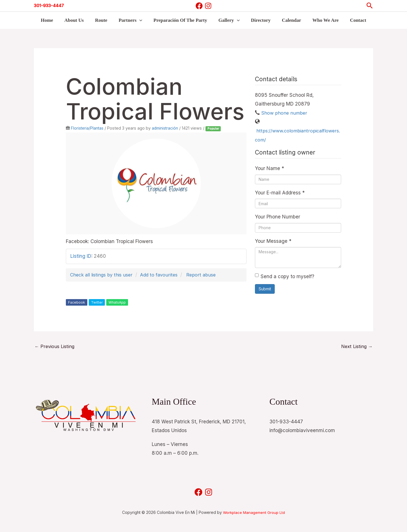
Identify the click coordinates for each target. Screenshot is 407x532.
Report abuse (207, 275)
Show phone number (285, 113)
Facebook (77, 302)
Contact (350, 20)
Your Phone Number (278, 217)
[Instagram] (208, 6)
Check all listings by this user (103, 275)
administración (167, 128)
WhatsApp (117, 302)
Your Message (273, 241)
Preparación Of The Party (181, 20)
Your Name (269, 168)
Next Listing (356, 347)
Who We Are (320, 20)
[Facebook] (199, 6)
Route (105, 20)
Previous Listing (56, 347)
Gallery (228, 20)
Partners (133, 20)
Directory (258, 20)
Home (54, 20)
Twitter (97, 302)
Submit (265, 289)
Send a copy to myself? (285, 276)
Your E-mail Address (280, 193)
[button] (370, 6)
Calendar (287, 20)
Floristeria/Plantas (88, 128)
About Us (80, 20)
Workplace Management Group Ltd (254, 513)
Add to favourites (164, 275)
